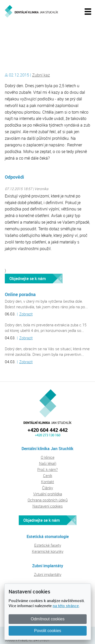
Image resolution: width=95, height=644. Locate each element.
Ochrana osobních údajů (48, 500)
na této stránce (66, 606)
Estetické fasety (48, 545)
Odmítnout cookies (48, 619)
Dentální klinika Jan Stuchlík (27, 34)
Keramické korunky (48, 551)
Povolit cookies (48, 631)
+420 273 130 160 (48, 435)
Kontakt (48, 482)
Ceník (48, 476)
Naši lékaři (48, 463)
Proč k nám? (48, 469)
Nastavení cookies (48, 506)
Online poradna (20, 294)
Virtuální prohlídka (48, 494)
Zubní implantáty (48, 574)
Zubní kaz (41, 75)
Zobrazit (26, 314)
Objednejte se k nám (28, 279)
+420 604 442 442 (48, 430)
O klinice (48, 457)
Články (48, 488)
